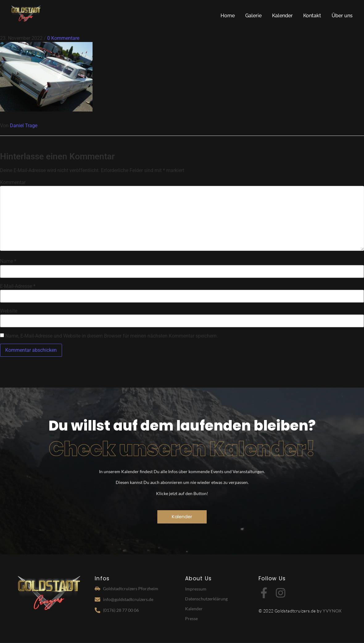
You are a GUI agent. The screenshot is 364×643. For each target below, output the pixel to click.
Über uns (342, 16)
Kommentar (13, 183)
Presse (191, 618)
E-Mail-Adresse (18, 286)
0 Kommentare (63, 38)
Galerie (253, 16)
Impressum (196, 589)
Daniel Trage (24, 126)
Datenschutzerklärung (206, 599)
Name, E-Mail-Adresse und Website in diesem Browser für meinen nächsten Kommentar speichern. (112, 336)
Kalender (282, 16)
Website (9, 311)
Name (8, 261)
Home (228, 16)
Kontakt (312, 16)
